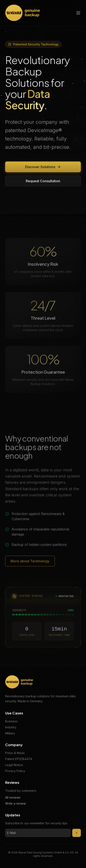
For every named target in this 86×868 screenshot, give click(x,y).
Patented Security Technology (33, 44)
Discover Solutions (43, 167)
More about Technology (30, 563)
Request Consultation (43, 181)
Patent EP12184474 (19, 759)
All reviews (13, 797)
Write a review (15, 803)
